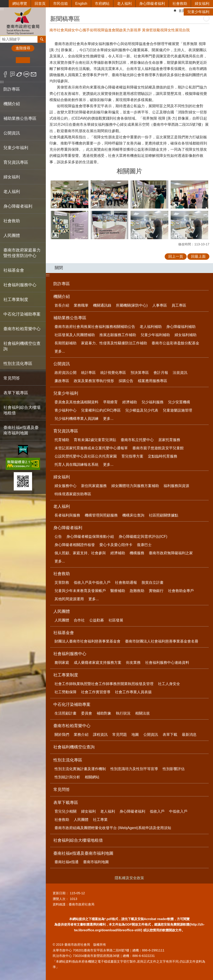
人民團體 (62, 611)
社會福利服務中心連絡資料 (167, 663)
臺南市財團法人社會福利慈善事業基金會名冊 (162, 641)
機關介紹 (62, 297)
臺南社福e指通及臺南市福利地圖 (83, 853)
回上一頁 (176, 256)
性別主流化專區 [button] (18, 364)
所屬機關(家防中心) (132, 305)
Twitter (19, 74)
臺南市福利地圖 (96, 862)
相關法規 (142, 713)
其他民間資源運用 (69, 599)
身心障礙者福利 (152, 4)
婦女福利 (202, 4)
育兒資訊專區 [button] (16, 162)
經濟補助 (130, 402)
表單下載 (170, 735)
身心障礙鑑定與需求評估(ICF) (143, 537)
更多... (60, 351)
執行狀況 (123, 713)
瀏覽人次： (61, 899)
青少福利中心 (66, 410)
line (26, 74)
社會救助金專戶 (181, 591)
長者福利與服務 (67, 515)
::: (2, 82)
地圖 (135, 735)
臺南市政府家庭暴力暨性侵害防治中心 (22, 253)
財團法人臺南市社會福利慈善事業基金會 (87, 641)
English (81, 4)
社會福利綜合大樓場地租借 (22, 410)
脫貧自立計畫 (153, 582)
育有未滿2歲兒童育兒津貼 (95, 440)
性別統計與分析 (67, 777)
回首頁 (40, 4)
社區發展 (116, 620)
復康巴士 (144, 545)
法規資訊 (180, 373)
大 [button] (37, 60)
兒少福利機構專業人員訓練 (76, 419)
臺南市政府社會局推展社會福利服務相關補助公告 (95, 327)
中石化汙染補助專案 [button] (22, 314)
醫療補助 (118, 591)
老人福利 (124, 4)
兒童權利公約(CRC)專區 (101, 410)
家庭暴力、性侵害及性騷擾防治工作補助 (114, 343)
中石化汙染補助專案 (72, 704)
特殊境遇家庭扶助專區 (73, 494)
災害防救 (62, 582)
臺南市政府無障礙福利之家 (171, 553)
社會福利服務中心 (70, 654)
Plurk (12, 74)
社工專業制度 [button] (16, 300)
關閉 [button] (59, 268)
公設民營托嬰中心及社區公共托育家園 (86, 456)
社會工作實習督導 (96, 692)
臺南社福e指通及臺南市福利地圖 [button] (21, 430)
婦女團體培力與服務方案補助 (135, 486)
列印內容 (206, 18)
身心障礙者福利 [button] (18, 206)
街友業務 (133, 663)
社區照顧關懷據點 (164, 515)
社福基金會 (64, 633)
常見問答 (12, 378)
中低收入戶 (178, 811)
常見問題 (120, 735)
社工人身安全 (169, 684)
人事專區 (160, 305)
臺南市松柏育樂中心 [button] (22, 329)
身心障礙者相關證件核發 (75, 545)
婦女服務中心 (66, 486)
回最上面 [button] (198, 256)
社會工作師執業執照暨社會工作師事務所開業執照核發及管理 (104, 684)
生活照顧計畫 (66, 713)
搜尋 (4, 38)
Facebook (5, 74)
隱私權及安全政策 (129, 878)
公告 (58, 537)
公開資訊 (62, 364)
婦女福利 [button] (12, 177)
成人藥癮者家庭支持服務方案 (98, 663)
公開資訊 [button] (12, 133)
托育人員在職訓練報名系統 (76, 465)
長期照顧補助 (66, 343)
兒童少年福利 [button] (16, 148)
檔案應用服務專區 (153, 381)
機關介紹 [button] (12, 104)
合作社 (79, 620)
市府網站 (102, 4)
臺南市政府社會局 (23, 21)
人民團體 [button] (12, 236)
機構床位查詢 (133, 515)
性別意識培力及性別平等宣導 (134, 769)
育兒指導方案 (132, 456)
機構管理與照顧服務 (101, 515)
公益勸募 (97, 620)
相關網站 (92, 777)
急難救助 (137, 591)
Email (34, 74)
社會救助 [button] (12, 221)
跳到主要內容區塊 (2, 2)
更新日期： (61, 893)
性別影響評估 (174, 769)
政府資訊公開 (66, 373)
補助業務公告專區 (70, 318)
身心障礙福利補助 (181, 327)
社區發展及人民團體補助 (75, 335)
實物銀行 (156, 591)
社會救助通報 (126, 582)
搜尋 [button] (42, 39)
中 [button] (23, 60)
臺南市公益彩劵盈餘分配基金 (175, 343)
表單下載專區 (66, 803)
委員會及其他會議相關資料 (76, 402)
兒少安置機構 (179, 402)
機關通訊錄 (102, 305)
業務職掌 (81, 305)
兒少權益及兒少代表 (142, 410)
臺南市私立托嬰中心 (137, 440)
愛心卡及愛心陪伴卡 (116, 545)
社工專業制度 (66, 675)
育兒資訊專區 (66, 431)
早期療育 (110, 402)
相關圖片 (129, 171)
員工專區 (179, 305)
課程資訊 (100, 735)
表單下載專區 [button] (16, 393)
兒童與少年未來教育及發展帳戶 (80, 591)
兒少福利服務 (153, 402)
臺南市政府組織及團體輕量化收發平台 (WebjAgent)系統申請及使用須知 (113, 828)
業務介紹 (81, 735)
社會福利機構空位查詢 (22, 346)
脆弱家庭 (62, 663)
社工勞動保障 (66, 692)
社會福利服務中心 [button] (20, 285)
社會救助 (180, 4)
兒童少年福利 (198, 12)
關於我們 (62, 735)
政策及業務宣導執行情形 (94, 381)
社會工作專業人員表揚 (133, 692)
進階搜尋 (23, 48)
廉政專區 (62, 381)
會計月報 (161, 373)
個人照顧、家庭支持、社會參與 (80, 553)
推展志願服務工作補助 (118, 335)
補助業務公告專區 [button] (20, 118)
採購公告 (126, 381)
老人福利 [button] (12, 192)
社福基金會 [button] (14, 270)
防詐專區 (12, 89)
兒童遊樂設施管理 (177, 410)
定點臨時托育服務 (163, 456)
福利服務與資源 (176, 486)
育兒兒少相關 (66, 811)
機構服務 (137, 553)
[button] (70, 194)
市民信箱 (60, 4)
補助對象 (104, 713)
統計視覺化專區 (113, 373)
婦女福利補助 (186, 335)
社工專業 (100, 820)
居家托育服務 (169, 440)
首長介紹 (62, 305)
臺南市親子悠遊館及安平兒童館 (158, 448)
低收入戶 (157, 811)
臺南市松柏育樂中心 (72, 726)
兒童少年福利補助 (155, 335)
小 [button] (9, 60)
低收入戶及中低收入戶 (92, 582)
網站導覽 (20, 4)
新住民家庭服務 (94, 486)
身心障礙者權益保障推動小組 (90, 537)
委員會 (87, 713)
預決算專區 (140, 373)
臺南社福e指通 (67, 862)
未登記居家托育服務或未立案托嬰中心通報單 (91, 448)
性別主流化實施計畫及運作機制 (80, 769)
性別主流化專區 (68, 760)
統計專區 (88, 373)
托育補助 (62, 440)
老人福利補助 (151, 327)
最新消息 (189, 735)
